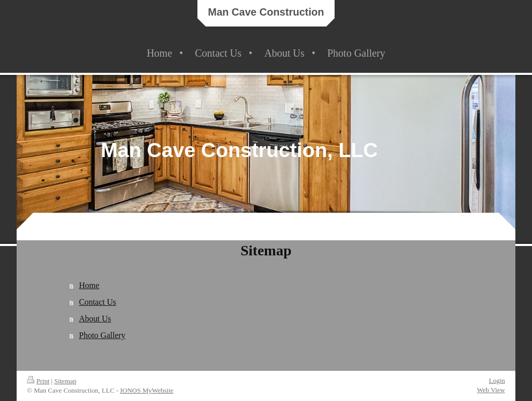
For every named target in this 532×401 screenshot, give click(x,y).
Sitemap (65, 381)
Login (497, 380)
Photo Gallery (102, 335)
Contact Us (98, 302)
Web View (491, 390)
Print (38, 381)
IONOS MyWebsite (147, 390)
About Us (95, 319)
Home (89, 285)
